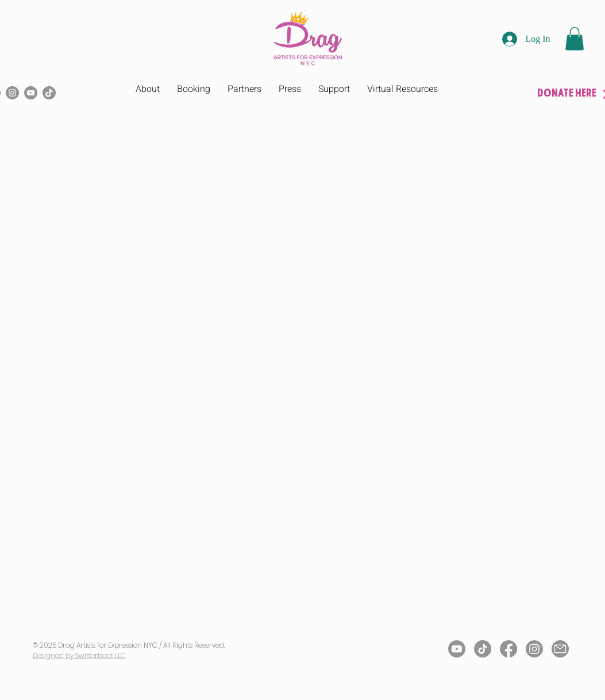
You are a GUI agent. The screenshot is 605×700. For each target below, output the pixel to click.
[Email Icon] (560, 649)
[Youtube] (457, 649)
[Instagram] (12, 93)
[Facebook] (508, 649)
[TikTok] (49, 93)
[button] (575, 39)
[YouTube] (31, 93)
